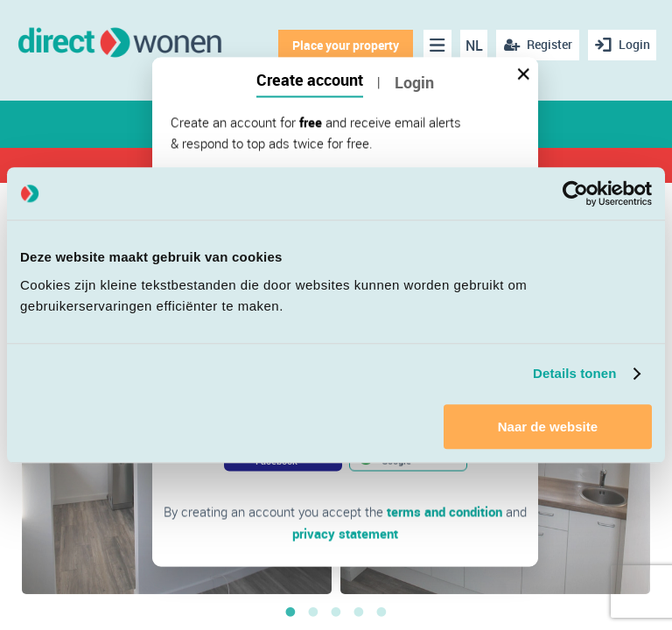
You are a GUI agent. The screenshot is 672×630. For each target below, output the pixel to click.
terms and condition (444, 512)
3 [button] (336, 612)
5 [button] (381, 612)
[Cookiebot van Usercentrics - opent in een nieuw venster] (575, 193)
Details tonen (574, 373)
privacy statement (345, 533)
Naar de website (548, 427)
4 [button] (359, 612)
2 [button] (313, 612)
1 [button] (290, 612)
